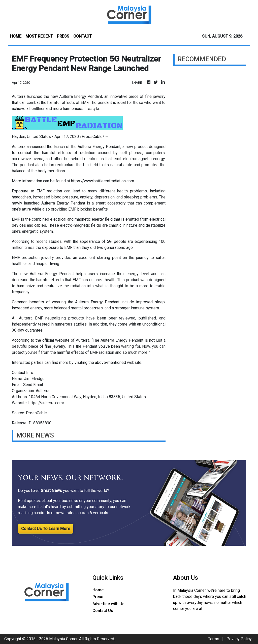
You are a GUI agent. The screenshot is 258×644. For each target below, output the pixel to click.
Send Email (33, 385)
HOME (16, 36)
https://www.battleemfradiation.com (103, 181)
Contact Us (103, 611)
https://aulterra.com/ (46, 403)
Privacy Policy (239, 639)
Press (98, 597)
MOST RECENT (39, 36)
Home (98, 590)
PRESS (63, 36)
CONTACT (83, 36)
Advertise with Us (108, 604)
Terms (214, 639)
